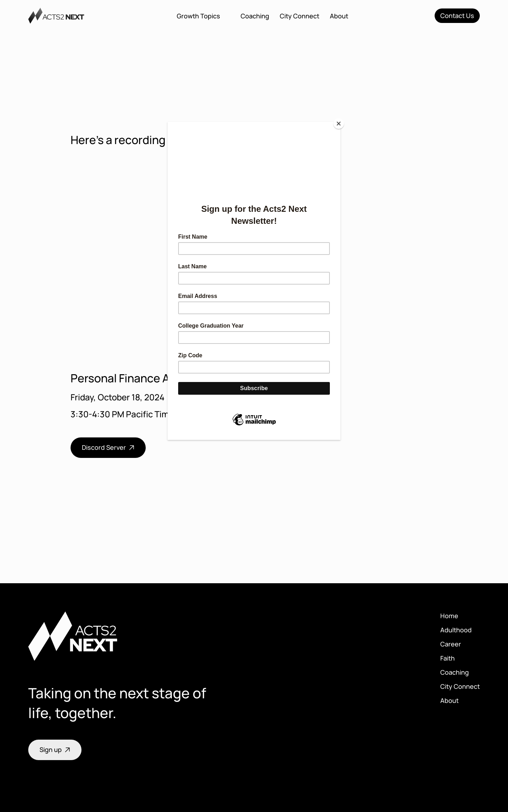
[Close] (339, 124)
